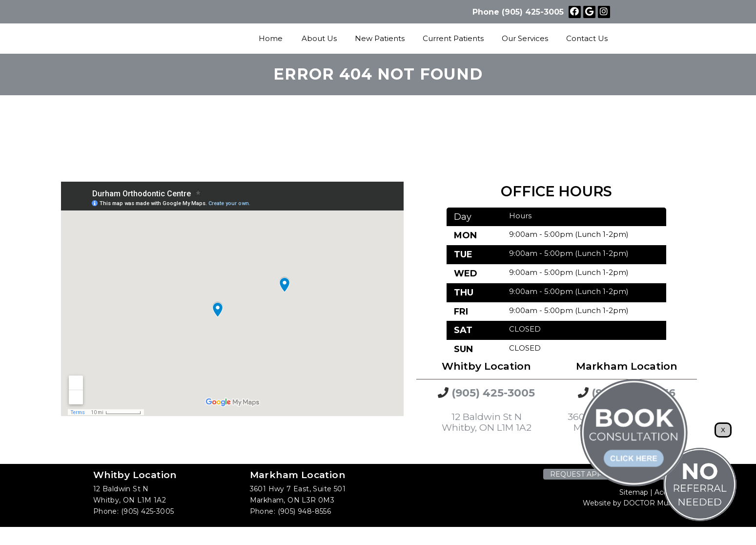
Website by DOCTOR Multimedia (639, 503)
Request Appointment (596, 474)
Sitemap (634, 492)
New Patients (380, 38)
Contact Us (587, 38)
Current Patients (453, 38)
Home (271, 38)
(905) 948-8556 (305, 511)
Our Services (525, 38)
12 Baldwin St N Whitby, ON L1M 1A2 (487, 422)
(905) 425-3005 (533, 12)
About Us (319, 38)
